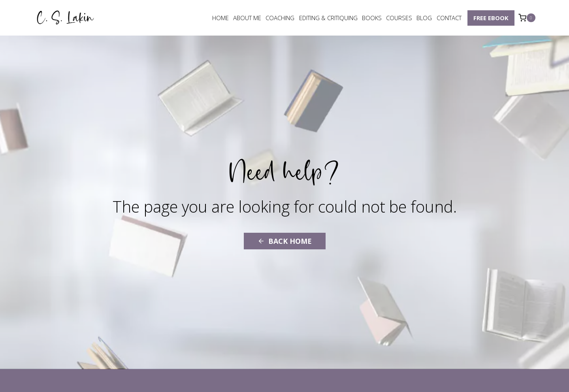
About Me (247, 18)
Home (220, 18)
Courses (399, 18)
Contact (449, 18)
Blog (424, 18)
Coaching (280, 18)
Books (372, 18)
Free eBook (491, 18)
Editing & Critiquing (328, 18)
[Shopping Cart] (527, 18)
